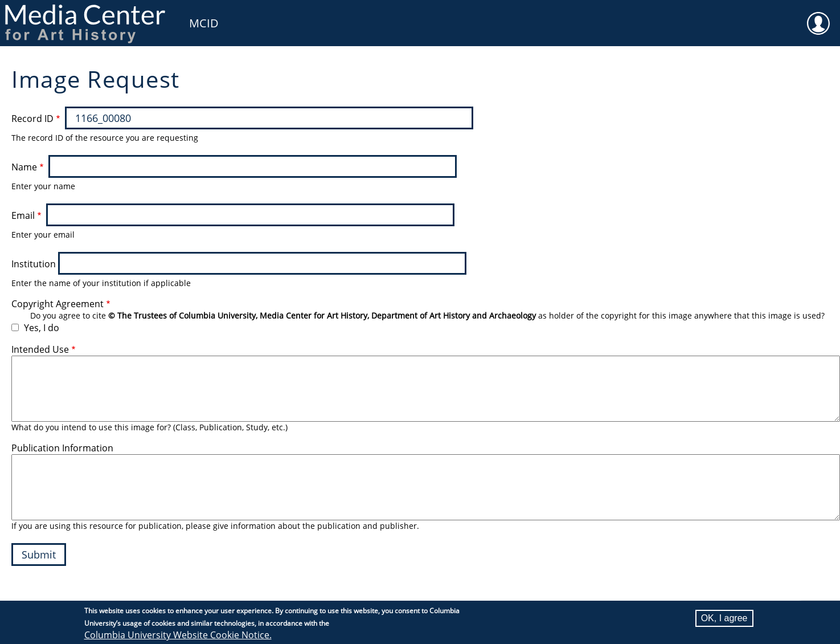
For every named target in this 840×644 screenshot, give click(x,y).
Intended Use (40, 349)
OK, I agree (724, 618)
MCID (204, 23)
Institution (34, 264)
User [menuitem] (818, 16)
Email (23, 215)
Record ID (32, 119)
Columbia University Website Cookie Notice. (178, 635)
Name (24, 167)
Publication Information (62, 448)
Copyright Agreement (58, 304)
